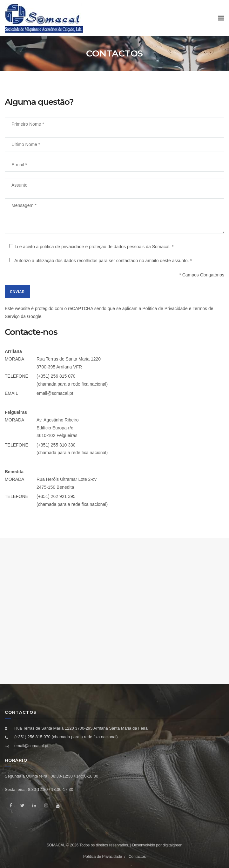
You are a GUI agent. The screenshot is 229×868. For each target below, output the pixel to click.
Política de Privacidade (165, 308)
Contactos (137, 857)
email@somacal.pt (55, 393)
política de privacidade (62, 247)
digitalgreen (172, 845)
